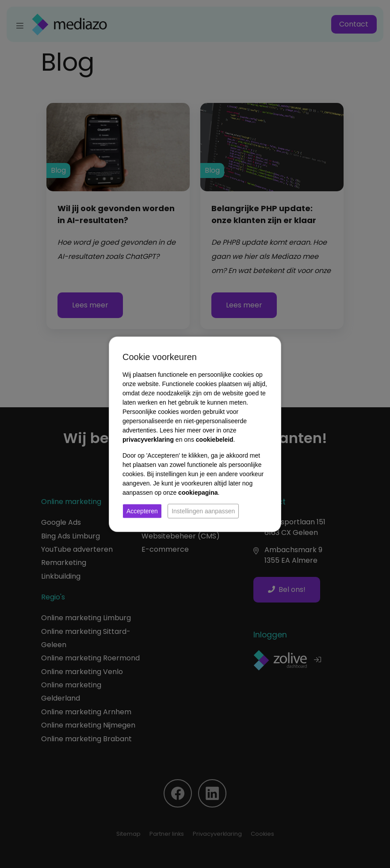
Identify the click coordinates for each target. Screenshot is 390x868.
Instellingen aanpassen (203, 511)
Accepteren (142, 511)
